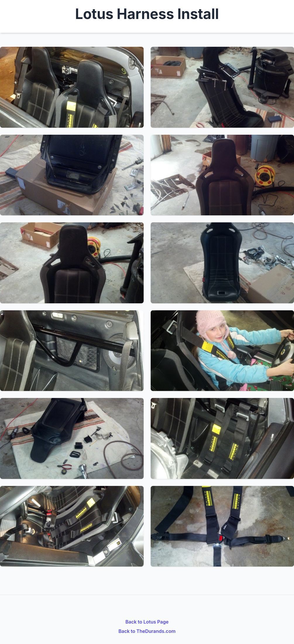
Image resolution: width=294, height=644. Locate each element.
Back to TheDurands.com (147, 631)
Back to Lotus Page (147, 622)
